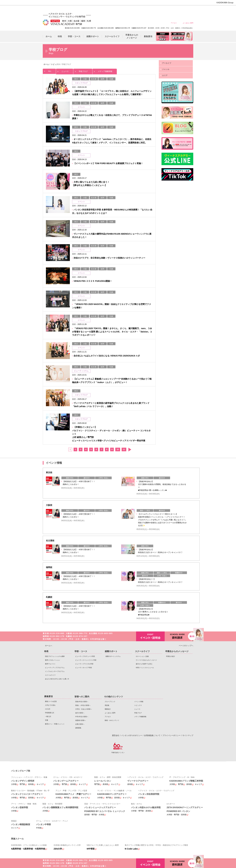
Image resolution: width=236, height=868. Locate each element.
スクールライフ (50, 675)
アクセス (174, 23)
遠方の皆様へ (155, 9)
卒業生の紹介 (171, 656)
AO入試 (48, 709)
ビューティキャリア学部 (84, 668)
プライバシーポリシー (171, 735)
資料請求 (179, 636)
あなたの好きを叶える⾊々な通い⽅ (57, 679)
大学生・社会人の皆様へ (145, 9)
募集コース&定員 (51, 701)
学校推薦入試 (50, 713)
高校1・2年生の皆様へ (134, 9)
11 (124, 449)
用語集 (107, 705)
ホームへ (49, 646)
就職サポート (111, 651)
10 (118, 449)
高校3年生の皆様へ (123, 9)
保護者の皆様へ (177, 9)
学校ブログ (83, 71)
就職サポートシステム (113, 656)
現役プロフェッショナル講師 (55, 656)
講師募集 (78, 728)
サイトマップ (188, 735)
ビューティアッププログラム (55, 668)
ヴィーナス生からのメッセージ (146, 660)
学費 (47, 720)
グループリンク (110, 702)
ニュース (65, 71)
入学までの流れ (50, 705)
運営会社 (116, 735)
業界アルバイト (50, 664)
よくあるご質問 (188, 23)
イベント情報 (139, 702)
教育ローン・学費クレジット (55, 724)
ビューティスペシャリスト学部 (86, 660)
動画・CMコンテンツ (112, 720)
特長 (46, 651)
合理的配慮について (152, 735)
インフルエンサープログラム (55, 671)
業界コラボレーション (53, 660)
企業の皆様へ (188, 9)
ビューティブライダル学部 (84, 664)
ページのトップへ (186, 646)
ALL (49, 70)
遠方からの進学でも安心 (144, 664)
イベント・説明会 (150, 636)
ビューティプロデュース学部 (85, 656)
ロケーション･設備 (142, 656)
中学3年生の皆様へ (166, 9)
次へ (130, 450)
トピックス (138, 705)
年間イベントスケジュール (145, 668)
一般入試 (48, 716)
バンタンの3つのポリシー (132, 735)
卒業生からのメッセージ (177, 651)
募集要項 (48, 696)
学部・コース (81, 651)
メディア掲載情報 (105, 71)
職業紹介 (108, 709)
